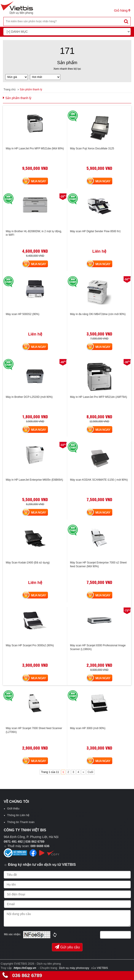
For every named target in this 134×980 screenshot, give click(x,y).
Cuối (90, 772)
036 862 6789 (27, 975)
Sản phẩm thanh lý (31, 89)
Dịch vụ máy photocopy (75, 968)
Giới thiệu (13, 808)
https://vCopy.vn (25, 968)
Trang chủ (10, 89)
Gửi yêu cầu (67, 947)
